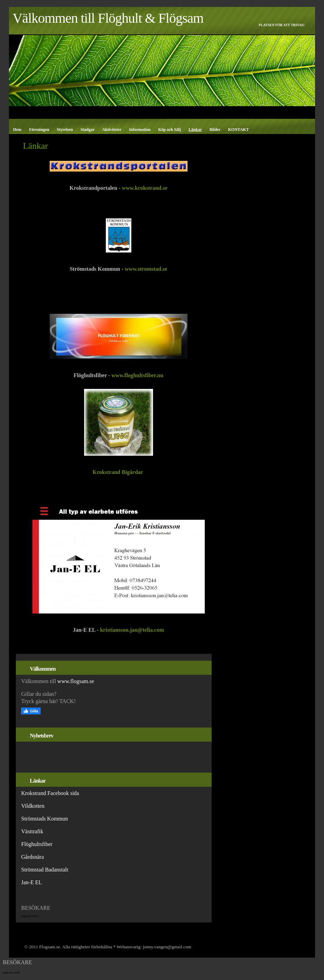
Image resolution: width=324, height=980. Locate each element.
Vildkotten (33, 806)
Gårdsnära (32, 857)
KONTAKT (239, 130)
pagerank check (29, 916)
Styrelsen (65, 130)
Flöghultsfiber (37, 844)
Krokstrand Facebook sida (50, 793)
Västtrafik (32, 831)
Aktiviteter (112, 130)
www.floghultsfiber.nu (137, 375)
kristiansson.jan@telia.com (132, 630)
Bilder (215, 130)
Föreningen (39, 130)
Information (140, 130)
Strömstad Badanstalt (44, 870)
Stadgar (88, 130)
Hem (17, 130)
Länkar (195, 130)
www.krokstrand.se (144, 188)
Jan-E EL (31, 882)
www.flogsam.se (76, 681)
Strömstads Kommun (44, 819)
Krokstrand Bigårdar (118, 472)
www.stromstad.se (146, 269)
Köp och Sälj (170, 130)
